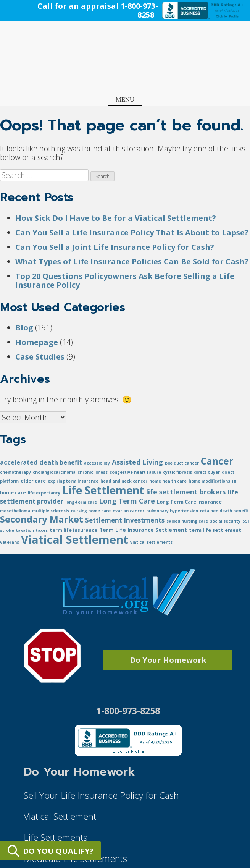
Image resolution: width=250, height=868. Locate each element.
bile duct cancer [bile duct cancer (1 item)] (182, 463)
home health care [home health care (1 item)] (168, 481)
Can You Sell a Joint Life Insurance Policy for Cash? (115, 247)
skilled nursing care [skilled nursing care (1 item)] (187, 521)
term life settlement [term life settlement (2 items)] (215, 530)
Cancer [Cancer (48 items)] (217, 461)
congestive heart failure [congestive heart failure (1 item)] (135, 472)
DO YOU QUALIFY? (51, 851)
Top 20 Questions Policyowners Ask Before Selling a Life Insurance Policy (125, 280)
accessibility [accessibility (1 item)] (97, 463)
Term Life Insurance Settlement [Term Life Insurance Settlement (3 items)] (143, 530)
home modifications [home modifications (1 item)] (209, 481)
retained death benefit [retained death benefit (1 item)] (224, 511)
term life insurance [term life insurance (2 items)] (73, 530)
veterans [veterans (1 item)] (10, 542)
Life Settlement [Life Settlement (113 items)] (103, 490)
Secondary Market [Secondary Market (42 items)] (42, 519)
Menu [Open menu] (125, 99)
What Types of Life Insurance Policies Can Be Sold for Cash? (132, 262)
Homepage (37, 342)
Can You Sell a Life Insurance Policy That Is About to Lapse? (132, 232)
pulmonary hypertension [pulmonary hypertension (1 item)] (172, 511)
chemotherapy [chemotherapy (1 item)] (15, 472)
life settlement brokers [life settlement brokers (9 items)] (186, 492)
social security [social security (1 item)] (225, 521)
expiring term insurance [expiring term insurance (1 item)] (73, 481)
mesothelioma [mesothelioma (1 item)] (15, 511)
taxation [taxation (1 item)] (25, 530)
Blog (24, 328)
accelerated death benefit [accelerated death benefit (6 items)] (41, 462)
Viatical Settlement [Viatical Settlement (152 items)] (75, 539)
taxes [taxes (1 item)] (42, 530)
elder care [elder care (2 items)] (33, 481)
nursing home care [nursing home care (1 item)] (91, 511)
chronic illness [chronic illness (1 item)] (93, 472)
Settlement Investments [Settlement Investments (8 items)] (125, 520)
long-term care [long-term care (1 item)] (81, 502)
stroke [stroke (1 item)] (7, 530)
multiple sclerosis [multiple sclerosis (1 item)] (51, 511)
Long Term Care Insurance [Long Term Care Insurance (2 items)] (189, 502)
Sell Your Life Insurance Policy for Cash (101, 795)
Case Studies (40, 357)
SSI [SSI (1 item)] (246, 521)
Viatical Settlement (60, 816)
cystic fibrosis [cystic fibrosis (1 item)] (177, 472)
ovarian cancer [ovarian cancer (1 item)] (128, 511)
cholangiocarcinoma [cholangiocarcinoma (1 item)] (54, 472)
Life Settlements (56, 837)
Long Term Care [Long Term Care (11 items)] (127, 501)
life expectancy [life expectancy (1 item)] (44, 493)
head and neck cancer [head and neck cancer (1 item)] (124, 481)
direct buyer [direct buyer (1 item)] (207, 472)
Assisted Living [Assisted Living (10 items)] (137, 462)
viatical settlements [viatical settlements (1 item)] (151, 542)
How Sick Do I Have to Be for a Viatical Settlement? (116, 218)
